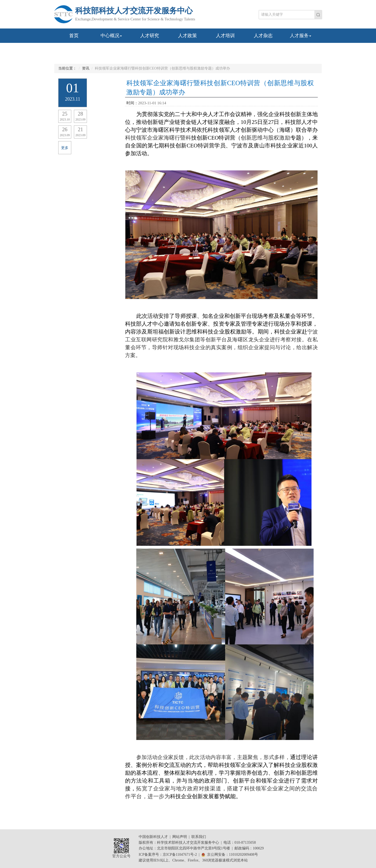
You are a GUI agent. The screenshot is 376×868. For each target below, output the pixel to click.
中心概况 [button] (111, 36)
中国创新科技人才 (153, 837)
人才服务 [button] (301, 36)
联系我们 (199, 837)
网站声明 (180, 837)
